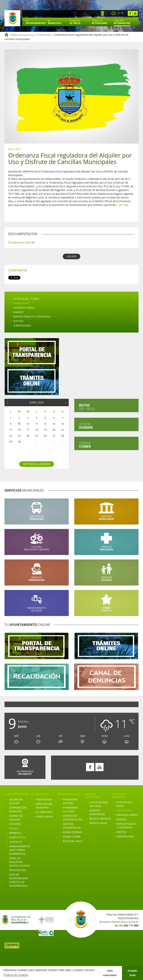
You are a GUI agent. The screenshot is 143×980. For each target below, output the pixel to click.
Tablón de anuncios (22, 35)
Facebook (130, 13)
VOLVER (71, 256)
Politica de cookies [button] (16, 975)
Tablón (122, 22)
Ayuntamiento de (12, 18)
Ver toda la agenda (37, 464)
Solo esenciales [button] (110, 973)
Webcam (103, 13)
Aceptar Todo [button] (132, 973)
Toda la (99, 22)
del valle (87, 407)
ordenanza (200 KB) (22, 242)
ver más (123, 205)
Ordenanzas (44, 35)
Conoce (75, 22)
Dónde (86, 426)
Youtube (135, 13)
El (36, 22)
